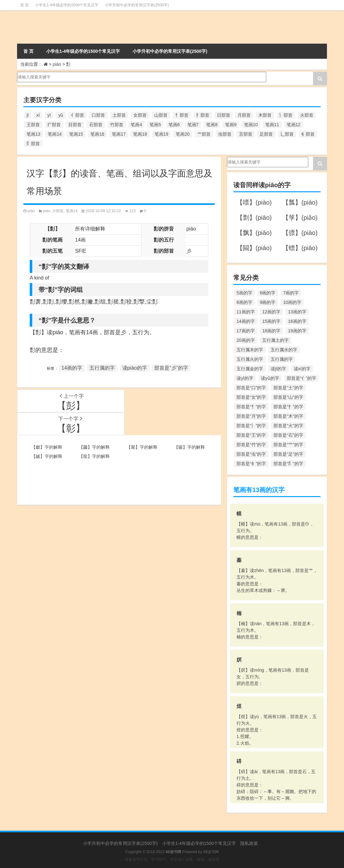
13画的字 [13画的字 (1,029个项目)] (297, 312)
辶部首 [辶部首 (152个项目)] (287, 134)
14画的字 (72, 368)
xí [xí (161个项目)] (38, 115)
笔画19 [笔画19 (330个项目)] (162, 134)
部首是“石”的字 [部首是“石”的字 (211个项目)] (288, 435)
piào (57, 64)
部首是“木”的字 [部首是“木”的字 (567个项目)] (288, 416)
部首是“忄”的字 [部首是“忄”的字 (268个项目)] (251, 407)
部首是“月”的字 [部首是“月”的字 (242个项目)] (251, 416)
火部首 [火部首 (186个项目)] (307, 115)
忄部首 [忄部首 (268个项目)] (182, 115)
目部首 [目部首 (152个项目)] (75, 125)
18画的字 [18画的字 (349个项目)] (271, 331)
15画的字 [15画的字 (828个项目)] (271, 321)
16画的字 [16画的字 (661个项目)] (297, 321)
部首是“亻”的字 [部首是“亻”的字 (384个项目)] (301, 378)
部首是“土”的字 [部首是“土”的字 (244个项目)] (288, 388)
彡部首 (58, 211)
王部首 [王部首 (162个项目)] (33, 125)
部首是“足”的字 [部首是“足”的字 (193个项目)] (288, 454)
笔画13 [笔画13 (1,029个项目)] (34, 134)
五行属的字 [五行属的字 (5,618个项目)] (282, 359)
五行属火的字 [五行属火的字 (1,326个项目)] (250, 359)
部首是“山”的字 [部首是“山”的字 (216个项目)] (288, 397)
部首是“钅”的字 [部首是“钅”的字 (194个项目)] (251, 464)
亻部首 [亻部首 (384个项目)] (77, 115)
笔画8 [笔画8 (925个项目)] (212, 125)
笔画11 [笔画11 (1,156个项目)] (272, 125)
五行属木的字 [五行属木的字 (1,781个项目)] (250, 350)
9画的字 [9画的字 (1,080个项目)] (268, 302)
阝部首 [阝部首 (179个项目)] (33, 144)
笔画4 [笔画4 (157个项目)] (136, 125)
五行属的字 (102, 368)
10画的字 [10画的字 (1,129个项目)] (292, 302)
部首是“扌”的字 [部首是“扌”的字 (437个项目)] (288, 407)
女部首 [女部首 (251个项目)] (140, 115)
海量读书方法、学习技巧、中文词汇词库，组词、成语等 (172, 859)
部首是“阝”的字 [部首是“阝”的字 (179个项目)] (288, 464)
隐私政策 (249, 843)
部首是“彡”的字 (171, 368)
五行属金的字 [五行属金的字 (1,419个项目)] (250, 369)
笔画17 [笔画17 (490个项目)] (119, 134)
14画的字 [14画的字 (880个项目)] (246, 321)
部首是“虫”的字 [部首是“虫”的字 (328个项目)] (251, 454)
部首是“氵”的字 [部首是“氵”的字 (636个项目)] (251, 426)
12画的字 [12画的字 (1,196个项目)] (271, 312)
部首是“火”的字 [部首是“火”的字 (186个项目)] (288, 426)
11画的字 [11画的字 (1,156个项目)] (246, 312)
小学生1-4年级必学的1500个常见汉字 (67, 5)
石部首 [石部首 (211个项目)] (96, 125)
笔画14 (72, 211)
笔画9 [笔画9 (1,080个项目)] (231, 125)
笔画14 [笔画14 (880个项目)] (55, 134)
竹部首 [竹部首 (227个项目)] (117, 125)
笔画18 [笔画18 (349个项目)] (140, 134)
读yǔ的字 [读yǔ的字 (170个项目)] (270, 378)
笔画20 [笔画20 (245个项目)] (183, 134)
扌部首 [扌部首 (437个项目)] (203, 115)
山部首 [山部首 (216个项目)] (161, 115)
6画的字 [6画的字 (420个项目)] (268, 293)
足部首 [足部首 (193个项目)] (266, 134)
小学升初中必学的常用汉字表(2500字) (137, 5)
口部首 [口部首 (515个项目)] (98, 115)
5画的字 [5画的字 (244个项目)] (244, 293)
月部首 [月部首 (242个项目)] (244, 115)
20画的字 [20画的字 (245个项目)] (246, 340)
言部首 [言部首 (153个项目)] (246, 134)
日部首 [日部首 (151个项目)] (224, 115)
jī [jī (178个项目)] (28, 115)
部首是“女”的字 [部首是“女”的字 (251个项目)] (251, 397)
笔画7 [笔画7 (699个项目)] (193, 125)
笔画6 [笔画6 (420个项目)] (174, 125)
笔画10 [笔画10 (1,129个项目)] (251, 125)
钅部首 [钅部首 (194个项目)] (308, 134)
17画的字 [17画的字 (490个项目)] (246, 331)
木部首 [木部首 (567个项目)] (265, 115)
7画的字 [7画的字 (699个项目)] (291, 293)
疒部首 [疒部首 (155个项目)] (54, 125)
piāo (31, 211)
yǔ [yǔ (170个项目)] (61, 115)
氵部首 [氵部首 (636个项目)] (286, 115)
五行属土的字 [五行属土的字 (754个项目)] (275, 340)
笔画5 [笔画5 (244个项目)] (155, 125)
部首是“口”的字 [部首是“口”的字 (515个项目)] (251, 388)
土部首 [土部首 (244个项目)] (119, 115)
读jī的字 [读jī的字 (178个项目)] (278, 369)
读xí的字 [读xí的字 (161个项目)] (302, 369)
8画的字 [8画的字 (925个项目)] (244, 302)
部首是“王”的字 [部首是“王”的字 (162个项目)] (251, 435)
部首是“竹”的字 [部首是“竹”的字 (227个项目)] (251, 445)
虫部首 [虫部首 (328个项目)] (225, 134)
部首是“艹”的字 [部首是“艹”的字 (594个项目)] (288, 445)
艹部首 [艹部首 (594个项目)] (204, 134)
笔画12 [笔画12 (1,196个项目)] (294, 125)
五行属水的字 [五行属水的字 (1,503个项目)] (284, 350)
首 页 (25, 5)
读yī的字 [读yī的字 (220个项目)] (245, 378)
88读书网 (211, 852)
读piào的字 (135, 368)
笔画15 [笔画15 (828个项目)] (76, 134)
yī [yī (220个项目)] (49, 115)
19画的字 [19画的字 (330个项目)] (297, 331)
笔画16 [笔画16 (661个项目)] (97, 134)
